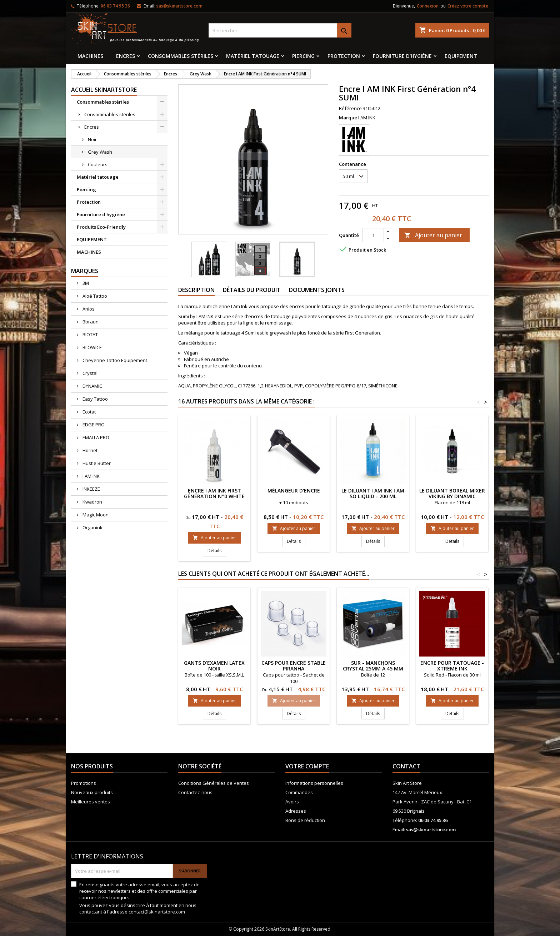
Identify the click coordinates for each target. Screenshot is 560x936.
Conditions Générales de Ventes (214, 783)
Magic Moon (95, 515)
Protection (344, 56)
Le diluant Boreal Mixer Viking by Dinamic (452, 493)
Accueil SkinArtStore (104, 90)
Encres (126, 56)
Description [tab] (196, 290)
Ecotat (89, 412)
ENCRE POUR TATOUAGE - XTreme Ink (452, 666)
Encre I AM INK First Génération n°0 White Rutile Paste (214, 496)
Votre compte (307, 766)
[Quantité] (373, 235)
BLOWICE (92, 347)
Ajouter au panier (433, 235)
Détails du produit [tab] (252, 290)
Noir (92, 139)
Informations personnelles (314, 783)
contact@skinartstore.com (157, 912)
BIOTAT (90, 335)
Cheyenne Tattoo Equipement (114, 360)
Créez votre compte (468, 6)
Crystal (89, 373)
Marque (348, 118)
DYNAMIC (92, 386)
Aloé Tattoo (94, 296)
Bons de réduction (305, 820)
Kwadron (92, 502)
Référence (350, 108)
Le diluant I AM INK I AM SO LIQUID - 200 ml (373, 493)
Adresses (296, 811)
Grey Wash (100, 152)
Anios (88, 309)
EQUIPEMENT (461, 56)
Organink (92, 528)
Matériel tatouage (253, 56)
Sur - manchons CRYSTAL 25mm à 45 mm (373, 666)
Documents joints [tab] (317, 290)
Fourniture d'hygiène (402, 56)
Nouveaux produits (92, 792)
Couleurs (98, 164)
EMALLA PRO (95, 437)
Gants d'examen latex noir (214, 666)
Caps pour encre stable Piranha (294, 666)
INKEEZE (91, 489)
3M (85, 283)
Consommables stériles (181, 56)
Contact (406, 766)
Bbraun (90, 322)
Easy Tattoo (95, 399)
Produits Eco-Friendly (101, 227)
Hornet (89, 450)
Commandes (299, 792)
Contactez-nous (195, 792)
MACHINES (90, 56)
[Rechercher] (280, 30)
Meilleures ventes (91, 802)
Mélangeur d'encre (294, 491)
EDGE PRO (93, 425)
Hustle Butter (96, 463)
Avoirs (292, 802)
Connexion (428, 6)
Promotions (84, 783)
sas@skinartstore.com (179, 6)
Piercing (303, 56)
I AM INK (91, 476)
